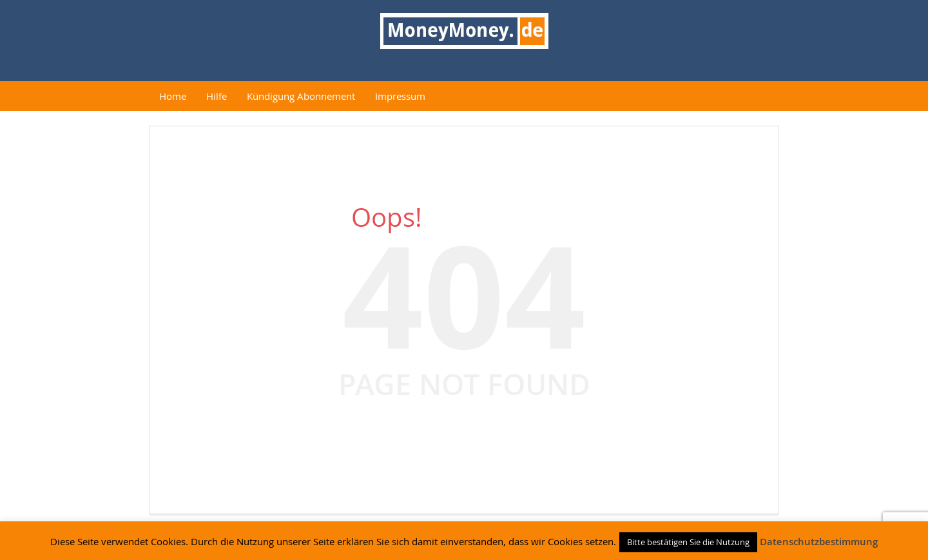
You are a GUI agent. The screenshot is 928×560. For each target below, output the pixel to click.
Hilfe (217, 96)
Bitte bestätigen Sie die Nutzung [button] (688, 542)
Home (173, 96)
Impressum (400, 96)
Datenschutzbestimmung (819, 542)
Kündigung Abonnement (301, 96)
